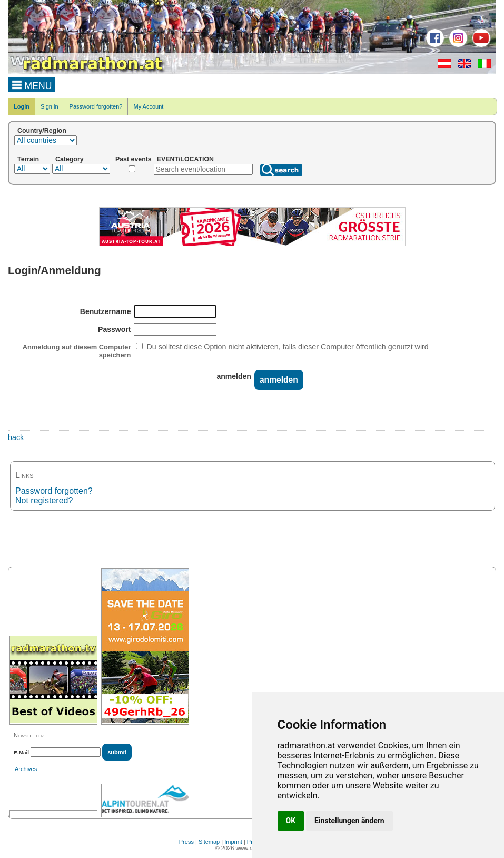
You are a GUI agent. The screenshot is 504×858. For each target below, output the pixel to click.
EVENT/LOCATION (185, 159)
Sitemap (209, 842)
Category (70, 159)
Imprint (233, 842)
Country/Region (42, 131)
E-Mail (21, 752)
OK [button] (291, 821)
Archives (26, 769)
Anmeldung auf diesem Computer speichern (77, 351)
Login (22, 106)
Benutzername (106, 311)
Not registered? (44, 500)
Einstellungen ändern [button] (349, 821)
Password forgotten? (96, 106)
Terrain (28, 159)
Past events (134, 159)
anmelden (234, 376)
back (16, 437)
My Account (148, 106)
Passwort (114, 329)
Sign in (50, 106)
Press (186, 842)
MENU (32, 84)
